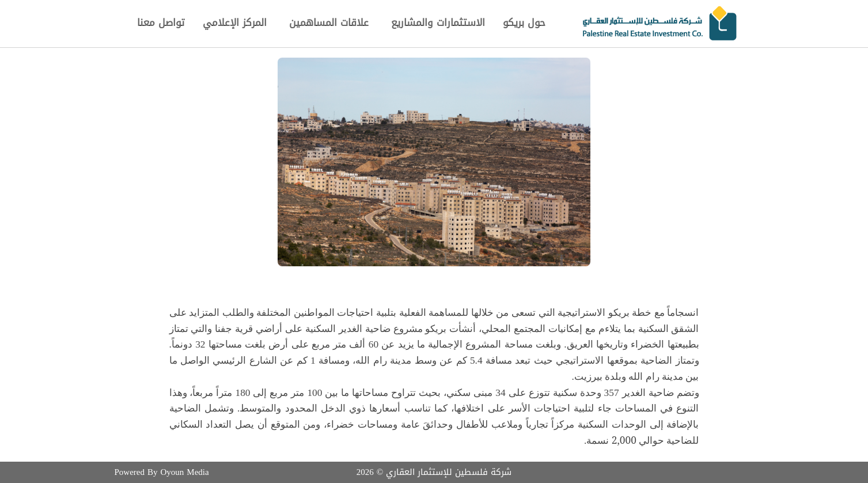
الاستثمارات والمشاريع (438, 22)
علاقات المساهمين (329, 22)
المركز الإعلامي (235, 22)
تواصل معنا (161, 22)
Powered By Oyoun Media (162, 472)
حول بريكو (524, 22)
